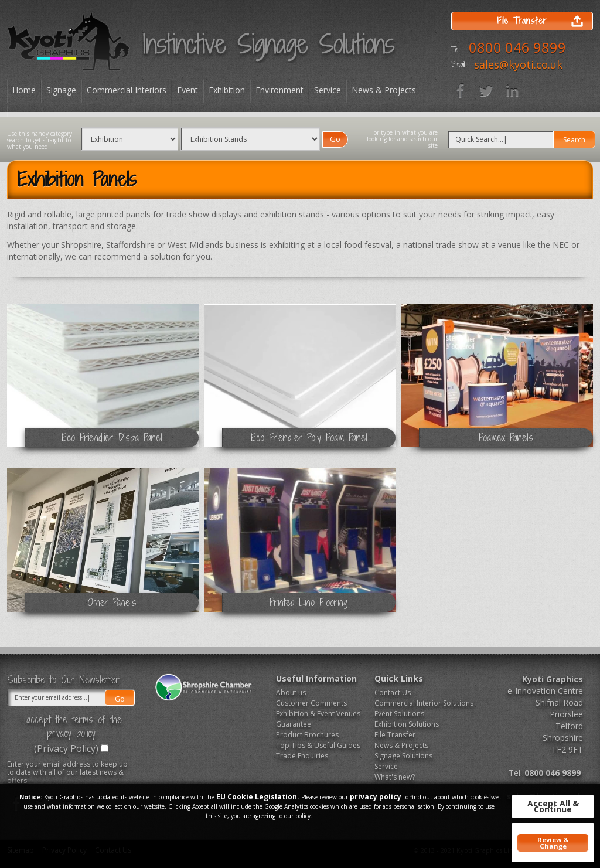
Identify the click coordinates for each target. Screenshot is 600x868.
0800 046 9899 (517, 47)
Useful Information (316, 678)
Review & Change (553, 843)
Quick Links (399, 678)
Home (24, 90)
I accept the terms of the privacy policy (71, 726)
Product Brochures (307, 735)
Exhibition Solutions (407, 724)
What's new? (395, 777)
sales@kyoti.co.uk (518, 64)
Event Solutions (399, 714)
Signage (61, 90)
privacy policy (376, 797)
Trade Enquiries (302, 756)
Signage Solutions (403, 756)
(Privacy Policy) (66, 748)
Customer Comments (311, 703)
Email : (460, 64)
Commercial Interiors (127, 90)
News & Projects (384, 90)
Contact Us (393, 692)
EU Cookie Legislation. (258, 797)
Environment (279, 90)
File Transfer (395, 735)
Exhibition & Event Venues (318, 714)
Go (335, 139)
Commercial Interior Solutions (420, 703)
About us (291, 692)
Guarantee (294, 724)
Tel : (458, 50)
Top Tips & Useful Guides (318, 745)
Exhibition (227, 90)
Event (187, 90)
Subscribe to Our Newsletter (63, 680)
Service (328, 90)
